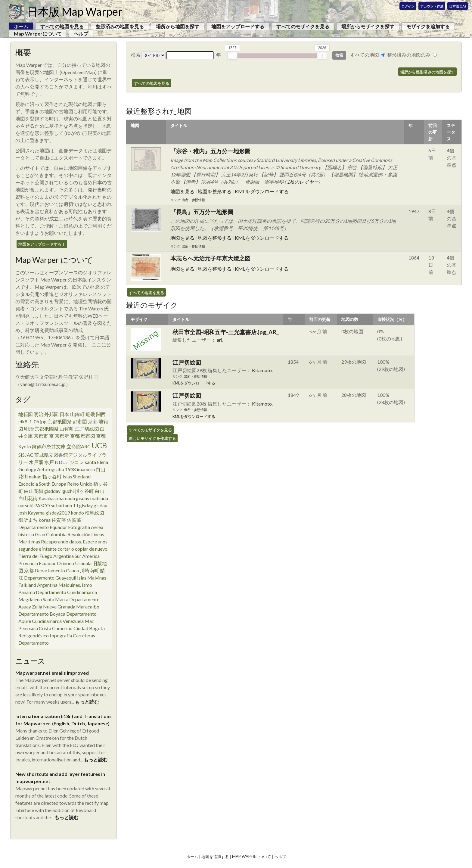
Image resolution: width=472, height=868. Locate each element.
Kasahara (48, 498)
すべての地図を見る (62, 26)
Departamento (34, 643)
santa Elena (96, 462)
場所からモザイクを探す (368, 26)
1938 (70, 469)
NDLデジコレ (69, 462)
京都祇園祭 (60, 421)
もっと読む (87, 702)
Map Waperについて (252, 857)
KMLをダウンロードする (262, 191)
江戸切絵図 (87, 429)
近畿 (90, 414)
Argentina (64, 556)
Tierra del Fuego (35, 556)
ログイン (408, 6)
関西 (101, 414)
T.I (76, 505)
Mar (89, 621)
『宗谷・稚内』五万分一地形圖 (210, 151)
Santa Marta (56, 599)
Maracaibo (88, 607)
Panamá (27, 592)
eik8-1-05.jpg (33, 421)
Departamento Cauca (57, 570)
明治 (39, 414)
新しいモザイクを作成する (152, 438)
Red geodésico (34, 635)
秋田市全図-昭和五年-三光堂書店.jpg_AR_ (226, 332)
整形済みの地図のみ (409, 55)
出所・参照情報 (193, 200)
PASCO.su (45, 505)
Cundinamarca (47, 621)
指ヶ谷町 (52, 476)
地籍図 (26, 414)
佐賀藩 (59, 520)
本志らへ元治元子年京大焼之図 (210, 258)
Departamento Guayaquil (50, 578)
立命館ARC (79, 446)
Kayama (36, 513)
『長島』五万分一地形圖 (202, 212)
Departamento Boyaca (42, 614)
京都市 (41, 436)
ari (219, 340)
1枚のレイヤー (303, 182)
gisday (83, 498)
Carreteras (84, 635)
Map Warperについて (38, 34)
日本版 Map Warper (75, 11)
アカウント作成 (432, 6)
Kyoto (25, 446)
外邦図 (51, 414)
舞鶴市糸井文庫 (49, 446)
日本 (64, 414)
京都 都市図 (83, 436)
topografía (61, 635)
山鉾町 (77, 414)
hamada (67, 498)
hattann (64, 505)
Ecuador (47, 563)
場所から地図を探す (178, 26)
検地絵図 (95, 513)
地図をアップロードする (238, 26)
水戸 (49, 462)
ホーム (192, 857)
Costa (45, 628)
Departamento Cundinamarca (66, 592)
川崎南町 (89, 570)
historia (26, 534)
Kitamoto (262, 370)
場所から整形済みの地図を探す (427, 72)
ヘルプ (81, 34)
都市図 (80, 421)
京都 (103, 436)
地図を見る (182, 191)
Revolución (79, 534)
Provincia (28, 563)
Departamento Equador (43, 527)
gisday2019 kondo (65, 513)
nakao (35, 476)
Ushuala (83, 563)
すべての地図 (365, 55)
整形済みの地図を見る (120, 26)
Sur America (87, 556)
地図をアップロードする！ (42, 244)
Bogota (97, 628)
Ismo (87, 585)
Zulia (37, 607)
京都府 (62, 436)
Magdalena (30, 599)
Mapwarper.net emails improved (52, 673)
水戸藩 (36, 462)
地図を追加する (215, 857)
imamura (86, 469)
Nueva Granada (59, 607)
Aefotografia (51, 469)
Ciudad (81, 628)
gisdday (52, 491)
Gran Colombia (51, 534)
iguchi (68, 491)
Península (28, 628)
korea (45, 520)
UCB (99, 445)
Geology (27, 469)
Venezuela (73, 621)
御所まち (28, 520)
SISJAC (26, 455)
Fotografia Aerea (86, 527)
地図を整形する (215, 191)
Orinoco (65, 563)
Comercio (62, 628)
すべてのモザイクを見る (303, 26)
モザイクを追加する (428, 26)
